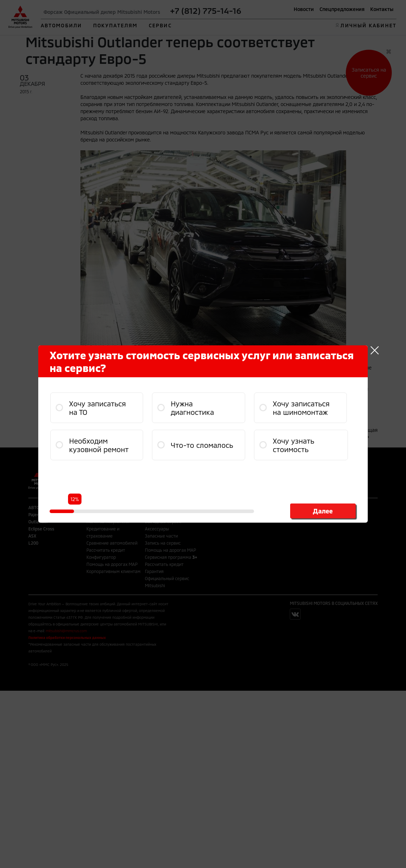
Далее (323, 511)
